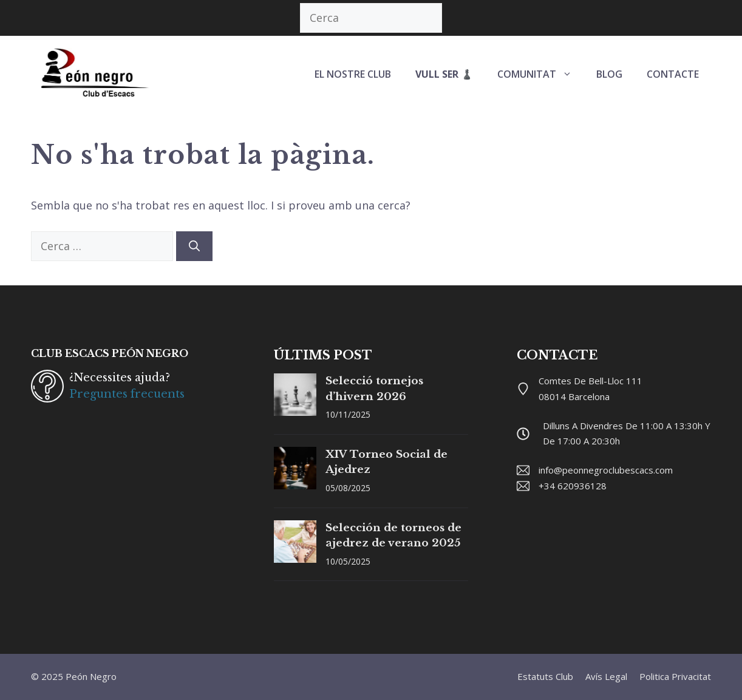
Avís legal (606, 676)
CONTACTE (673, 74)
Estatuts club (545, 676)
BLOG (609, 74)
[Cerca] (194, 246)
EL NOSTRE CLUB (353, 74)
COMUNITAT (541, 74)
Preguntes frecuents (127, 394)
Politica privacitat (675, 676)
